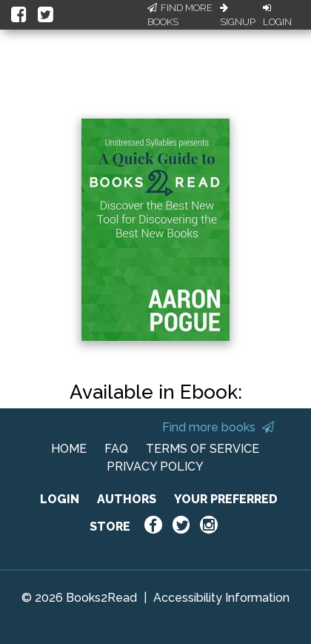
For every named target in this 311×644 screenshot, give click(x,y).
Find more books (218, 427)
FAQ (116, 449)
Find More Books (180, 15)
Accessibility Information (221, 598)
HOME (69, 449)
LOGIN (60, 499)
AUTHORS (127, 499)
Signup (238, 16)
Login (277, 16)
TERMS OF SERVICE (203, 449)
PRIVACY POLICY (155, 467)
